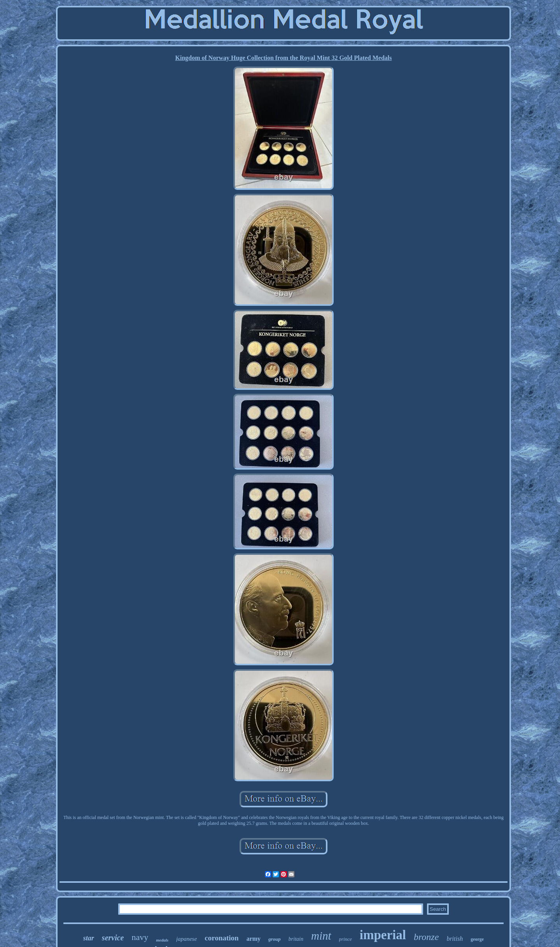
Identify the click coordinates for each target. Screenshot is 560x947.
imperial (383, 935)
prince (346, 939)
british (455, 939)
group (275, 939)
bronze (426, 937)
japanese (186, 939)
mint (321, 936)
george (477, 939)
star (89, 938)
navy (140, 937)
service (113, 938)
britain (296, 939)
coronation (221, 938)
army (254, 939)
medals (162, 940)
